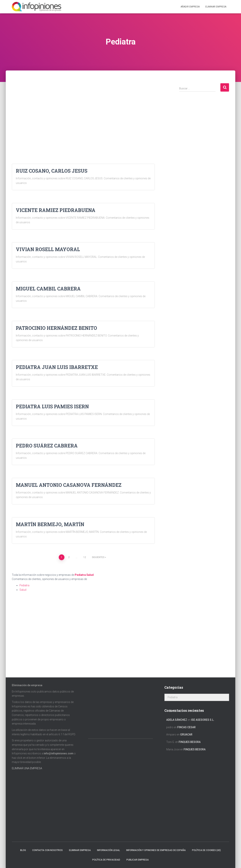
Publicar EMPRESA (138, 860)
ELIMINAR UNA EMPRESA (27, 768)
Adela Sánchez (177, 720)
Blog (23, 850)
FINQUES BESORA (190, 742)
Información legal (108, 850)
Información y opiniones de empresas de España (156, 850)
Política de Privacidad (106, 860)
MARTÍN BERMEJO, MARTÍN (50, 524)
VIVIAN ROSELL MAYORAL (48, 249)
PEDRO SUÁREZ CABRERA (47, 446)
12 (85, 557)
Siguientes (98, 557)
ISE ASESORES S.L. (203, 720)
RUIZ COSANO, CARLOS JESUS (52, 171)
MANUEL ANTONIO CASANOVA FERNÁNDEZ (69, 485)
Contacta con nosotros (47, 850)
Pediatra (80, 575)
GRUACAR (186, 735)
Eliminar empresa (80, 850)
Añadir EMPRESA (190, 7)
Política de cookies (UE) (206, 850)
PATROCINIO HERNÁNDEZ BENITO (56, 328)
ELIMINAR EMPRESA (216, 7)
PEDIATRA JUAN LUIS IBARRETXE (57, 367)
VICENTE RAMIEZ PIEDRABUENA (56, 210)
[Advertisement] (83, 110)
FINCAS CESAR (186, 727)
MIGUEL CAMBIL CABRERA (48, 289)
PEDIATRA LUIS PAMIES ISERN (52, 406)
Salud (90, 575)
